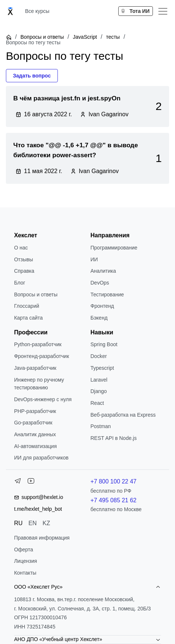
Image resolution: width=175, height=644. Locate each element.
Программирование (114, 248)
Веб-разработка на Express (123, 415)
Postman (101, 426)
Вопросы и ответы (42, 37)
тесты (113, 37)
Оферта (24, 550)
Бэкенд (99, 318)
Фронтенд (102, 306)
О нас (21, 248)
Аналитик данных (35, 434)
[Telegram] (18, 482)
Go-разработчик (33, 423)
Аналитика (103, 271)
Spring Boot (104, 344)
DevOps (100, 283)
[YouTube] (31, 482)
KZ (46, 523)
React (97, 403)
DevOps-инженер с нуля (43, 399)
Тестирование (107, 295)
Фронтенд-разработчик (41, 356)
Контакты (25, 573)
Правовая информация (42, 538)
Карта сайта (28, 318)
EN (32, 523)
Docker (99, 356)
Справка (24, 271)
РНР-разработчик (35, 411)
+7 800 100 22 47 (114, 481)
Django (99, 391)
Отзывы (23, 259)
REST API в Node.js (114, 438)
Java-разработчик (35, 368)
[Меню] (163, 11)
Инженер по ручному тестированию (39, 384)
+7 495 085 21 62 (114, 500)
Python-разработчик (38, 344)
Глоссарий (27, 306)
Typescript (102, 368)
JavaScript (85, 37)
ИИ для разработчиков (41, 458)
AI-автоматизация (35, 446)
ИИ (94, 259)
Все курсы (37, 11)
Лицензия (25, 561)
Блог (20, 283)
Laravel (99, 380)
